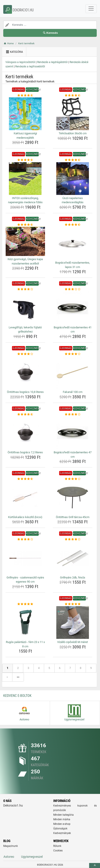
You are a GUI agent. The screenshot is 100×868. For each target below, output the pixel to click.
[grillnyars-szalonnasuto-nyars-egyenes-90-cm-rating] (25, 539)
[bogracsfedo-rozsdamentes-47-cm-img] (73, 433)
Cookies (58, 851)
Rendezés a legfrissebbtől (30, 67)
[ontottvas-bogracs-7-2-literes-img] (25, 433)
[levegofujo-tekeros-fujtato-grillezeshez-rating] (25, 289)
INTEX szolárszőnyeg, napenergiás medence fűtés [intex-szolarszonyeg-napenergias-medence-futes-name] (25, 200)
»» (18, 677)
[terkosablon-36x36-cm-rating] (73, 95)
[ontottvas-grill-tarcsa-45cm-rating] (73, 479)
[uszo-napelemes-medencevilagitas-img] (73, 179)
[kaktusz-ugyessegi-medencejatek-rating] (25, 95)
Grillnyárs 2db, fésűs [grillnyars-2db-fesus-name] (73, 577)
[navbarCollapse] (91, 9)
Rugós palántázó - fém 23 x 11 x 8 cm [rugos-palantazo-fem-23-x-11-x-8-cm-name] (25, 644)
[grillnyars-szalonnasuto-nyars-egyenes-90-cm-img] (25, 558)
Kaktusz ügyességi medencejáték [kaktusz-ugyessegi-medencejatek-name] (25, 136)
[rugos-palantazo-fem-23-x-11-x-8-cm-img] (25, 622)
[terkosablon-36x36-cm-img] (73, 114)
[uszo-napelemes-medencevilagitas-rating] (73, 160)
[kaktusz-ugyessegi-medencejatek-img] (25, 114)
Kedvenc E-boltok (17, 696)
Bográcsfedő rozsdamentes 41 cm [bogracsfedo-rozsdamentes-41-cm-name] (73, 330)
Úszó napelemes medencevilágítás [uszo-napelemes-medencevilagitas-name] (73, 200)
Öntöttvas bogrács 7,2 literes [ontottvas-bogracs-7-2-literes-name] (25, 452)
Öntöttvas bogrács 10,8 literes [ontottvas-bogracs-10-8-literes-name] (25, 392)
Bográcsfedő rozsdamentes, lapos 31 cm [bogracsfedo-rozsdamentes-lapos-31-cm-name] (73, 265)
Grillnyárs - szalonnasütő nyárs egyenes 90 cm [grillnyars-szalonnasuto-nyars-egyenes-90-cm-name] (25, 580)
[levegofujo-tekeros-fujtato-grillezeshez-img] (25, 308)
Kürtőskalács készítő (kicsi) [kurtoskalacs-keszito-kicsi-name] (25, 517)
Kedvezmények (62, 833)
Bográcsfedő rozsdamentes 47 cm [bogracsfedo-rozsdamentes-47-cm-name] (73, 454)
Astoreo (9, 857)
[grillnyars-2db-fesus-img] (73, 558)
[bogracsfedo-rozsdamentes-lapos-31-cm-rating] (73, 225)
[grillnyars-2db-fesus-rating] (73, 539)
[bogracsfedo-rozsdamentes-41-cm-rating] (73, 289)
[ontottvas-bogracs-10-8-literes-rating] (25, 354)
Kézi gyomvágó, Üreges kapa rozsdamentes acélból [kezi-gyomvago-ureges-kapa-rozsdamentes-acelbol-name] (25, 261)
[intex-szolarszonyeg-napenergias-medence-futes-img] (25, 179)
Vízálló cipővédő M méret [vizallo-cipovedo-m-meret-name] (72, 642)
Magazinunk (11, 846)
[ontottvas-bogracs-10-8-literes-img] (25, 372)
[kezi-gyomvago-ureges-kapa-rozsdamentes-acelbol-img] (25, 241)
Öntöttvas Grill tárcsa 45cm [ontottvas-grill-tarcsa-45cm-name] (73, 517)
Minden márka (62, 819)
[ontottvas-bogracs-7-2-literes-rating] (25, 414)
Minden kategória (63, 815)
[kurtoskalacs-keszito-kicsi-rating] (25, 479)
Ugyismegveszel (32, 857)
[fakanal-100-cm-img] (73, 372)
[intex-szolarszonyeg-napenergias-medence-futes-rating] (25, 160)
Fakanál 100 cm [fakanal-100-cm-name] (73, 392)
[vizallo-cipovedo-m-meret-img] (73, 622)
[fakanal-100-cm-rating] (73, 354)
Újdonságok (60, 829)
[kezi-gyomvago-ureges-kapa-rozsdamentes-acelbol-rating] (25, 225)
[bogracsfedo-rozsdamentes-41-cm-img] (73, 308)
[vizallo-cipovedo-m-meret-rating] (73, 604)
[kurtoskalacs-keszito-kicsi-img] (25, 498)
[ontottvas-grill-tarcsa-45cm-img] (73, 498)
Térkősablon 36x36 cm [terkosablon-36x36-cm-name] (73, 133)
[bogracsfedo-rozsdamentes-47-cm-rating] (73, 414)
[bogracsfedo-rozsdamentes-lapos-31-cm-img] (73, 243)
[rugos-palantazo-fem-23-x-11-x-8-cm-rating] (25, 604)
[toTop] (95, 865)
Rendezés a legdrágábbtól (52, 62)
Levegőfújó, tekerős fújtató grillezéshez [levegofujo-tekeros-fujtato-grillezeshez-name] (25, 330)
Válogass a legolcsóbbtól (20, 62)
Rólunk (57, 846)
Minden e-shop (62, 824)
